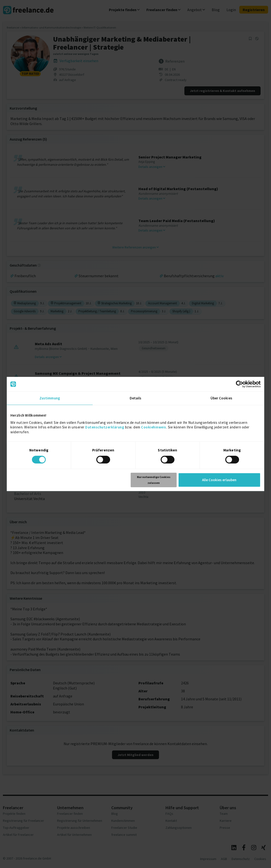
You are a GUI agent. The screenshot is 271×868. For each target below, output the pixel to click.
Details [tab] (136, 398)
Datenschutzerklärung (105, 427)
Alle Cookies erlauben (219, 480)
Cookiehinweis (154, 427)
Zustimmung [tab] (50, 398)
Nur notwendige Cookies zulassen (154, 480)
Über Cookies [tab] (221, 398)
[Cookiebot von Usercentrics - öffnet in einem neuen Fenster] (239, 384)
